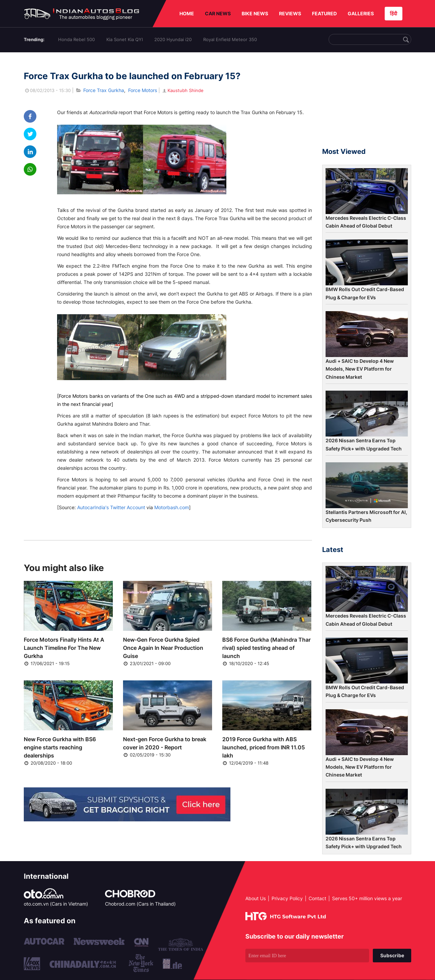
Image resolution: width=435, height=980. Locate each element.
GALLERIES (361, 13)
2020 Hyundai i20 (173, 39)
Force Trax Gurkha (104, 90)
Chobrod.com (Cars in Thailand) (140, 904)
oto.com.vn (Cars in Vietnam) (56, 904)
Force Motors (143, 90)
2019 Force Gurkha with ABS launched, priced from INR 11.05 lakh (264, 747)
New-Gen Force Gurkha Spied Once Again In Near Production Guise (163, 648)
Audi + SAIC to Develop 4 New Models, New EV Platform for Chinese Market (360, 369)
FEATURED (324, 13)
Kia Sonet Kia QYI (125, 39)
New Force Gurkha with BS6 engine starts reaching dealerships (60, 747)
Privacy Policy (287, 898)
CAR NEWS (218, 13)
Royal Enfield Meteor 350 (230, 39)
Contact (317, 898)
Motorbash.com (172, 507)
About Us (256, 898)
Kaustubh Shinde (182, 90)
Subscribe (392, 955)
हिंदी (394, 13)
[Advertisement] (367, 103)
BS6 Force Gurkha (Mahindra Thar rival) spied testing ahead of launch (266, 648)
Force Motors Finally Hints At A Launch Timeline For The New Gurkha (64, 648)
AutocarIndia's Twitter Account (111, 507)
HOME (187, 13)
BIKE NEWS (255, 13)
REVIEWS (290, 13)
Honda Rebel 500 (76, 39)
